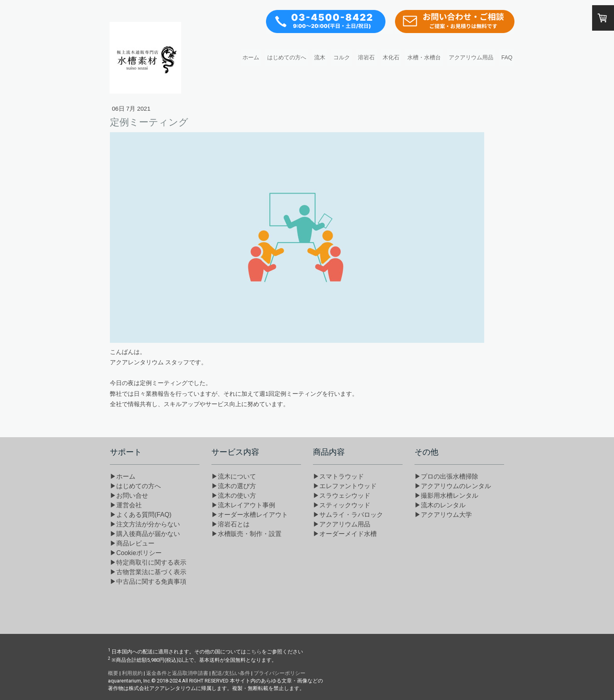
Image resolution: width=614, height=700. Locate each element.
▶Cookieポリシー (136, 553)
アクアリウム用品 (471, 57)
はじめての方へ (287, 57)
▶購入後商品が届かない (145, 534)
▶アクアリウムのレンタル (453, 486)
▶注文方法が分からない (145, 524)
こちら (254, 652)
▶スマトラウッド (338, 476)
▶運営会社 (126, 505)
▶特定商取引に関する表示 (148, 562)
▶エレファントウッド (345, 486)
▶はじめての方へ (135, 486)
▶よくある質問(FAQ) (141, 515)
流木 (320, 57)
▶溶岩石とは (231, 524)
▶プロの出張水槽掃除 (446, 476)
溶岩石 (366, 57)
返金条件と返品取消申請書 (177, 673)
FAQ (507, 57)
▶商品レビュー (132, 543)
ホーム (251, 57)
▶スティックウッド (342, 505)
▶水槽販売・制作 (246, 534)
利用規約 (132, 673)
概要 (113, 673)
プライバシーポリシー (280, 673)
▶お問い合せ (129, 496)
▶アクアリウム (342, 524)
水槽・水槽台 (424, 57)
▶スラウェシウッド (342, 496)
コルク (342, 57)
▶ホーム (123, 476)
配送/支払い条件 (231, 673)
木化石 (391, 57)
